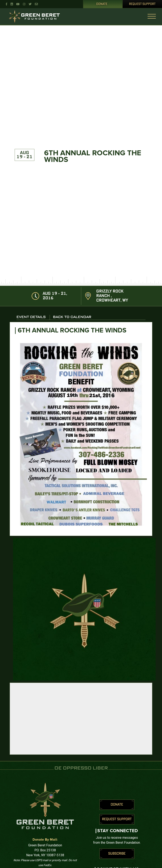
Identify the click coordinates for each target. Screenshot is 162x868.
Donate (102, 4)
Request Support (142, 4)
